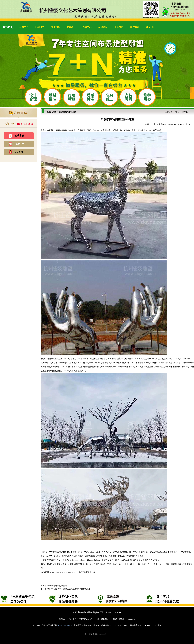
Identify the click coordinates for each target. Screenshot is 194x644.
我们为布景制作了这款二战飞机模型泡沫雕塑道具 (69, 589)
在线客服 (19, 136)
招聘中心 (87, 27)
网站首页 (8, 27)
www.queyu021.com (68, 572)
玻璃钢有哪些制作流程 (57, 586)
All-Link (118, 612)
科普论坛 (103, 27)
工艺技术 (119, 27)
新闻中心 (24, 27)
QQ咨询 (19, 152)
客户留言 (135, 27)
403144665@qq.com (127, 619)
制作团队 (55, 27)
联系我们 (151, 27)
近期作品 (40, 27)
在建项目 (71, 27)
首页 (177, 112)
